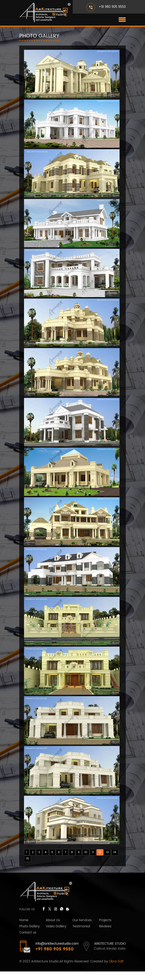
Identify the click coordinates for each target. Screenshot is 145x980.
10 (86, 861)
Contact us (28, 941)
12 (100, 861)
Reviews (105, 935)
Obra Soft (116, 970)
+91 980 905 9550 (112, 7)
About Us (53, 929)
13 (107, 861)
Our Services (82, 929)
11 (93, 861)
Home (24, 929)
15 (28, 867)
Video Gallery (56, 935)
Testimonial (81, 935)
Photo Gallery (29, 935)
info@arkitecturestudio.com (57, 952)
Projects (105, 929)
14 (115, 861)
